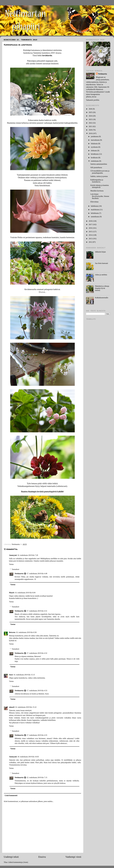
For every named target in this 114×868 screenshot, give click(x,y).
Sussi (11, 675)
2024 (91, 116)
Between (12, 632)
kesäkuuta (94, 158)
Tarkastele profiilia (93, 100)
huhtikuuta (95, 206)
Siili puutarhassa (96, 168)
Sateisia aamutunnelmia (99, 164)
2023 (91, 119)
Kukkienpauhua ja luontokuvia (97, 181)
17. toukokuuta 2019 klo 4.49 (37, 574)
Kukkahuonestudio (102, 298)
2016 (91, 228)
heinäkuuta (95, 154)
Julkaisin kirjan (100, 252)
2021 (91, 126)
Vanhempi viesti (73, 857)
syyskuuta (94, 147)
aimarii (12, 707)
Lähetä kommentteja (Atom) (18, 862)
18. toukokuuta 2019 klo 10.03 (28, 757)
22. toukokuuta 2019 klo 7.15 (37, 778)
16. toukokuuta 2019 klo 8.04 (25, 593)
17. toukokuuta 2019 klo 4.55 (37, 735)
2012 (91, 242)
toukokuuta (95, 161)
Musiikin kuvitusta (97, 191)
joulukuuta (95, 136)
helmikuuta (95, 213)
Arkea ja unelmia (101, 275)
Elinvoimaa (94, 202)
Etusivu (42, 857)
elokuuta (94, 151)
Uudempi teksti (11, 857)
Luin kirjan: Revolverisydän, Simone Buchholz (100, 196)
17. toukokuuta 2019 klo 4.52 (37, 653)
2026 (91, 109)
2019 (91, 133)
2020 (91, 130)
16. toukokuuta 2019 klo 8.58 (26, 632)
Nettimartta (19, 574)
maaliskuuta (95, 210)
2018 (91, 221)
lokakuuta (94, 144)
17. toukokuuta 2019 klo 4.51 (37, 611)
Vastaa (11, 564)
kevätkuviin (47, 55)
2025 (91, 112)
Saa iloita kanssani (101, 263)
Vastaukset (15, 569)
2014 (91, 235)
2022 (91, 123)
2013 (91, 239)
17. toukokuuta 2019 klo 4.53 (37, 691)
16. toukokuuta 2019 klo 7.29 (28, 555)
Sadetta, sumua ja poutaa (99, 176)
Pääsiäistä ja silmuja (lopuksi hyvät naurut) (102, 288)
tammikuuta (95, 217)
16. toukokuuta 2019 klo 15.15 (24, 675)
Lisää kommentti (11, 795)
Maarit (12, 593)
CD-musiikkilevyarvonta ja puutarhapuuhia (100, 172)
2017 (91, 225)
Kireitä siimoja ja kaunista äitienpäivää (99, 186)
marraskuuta (95, 140)
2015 (91, 232)
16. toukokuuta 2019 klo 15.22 (26, 707)
